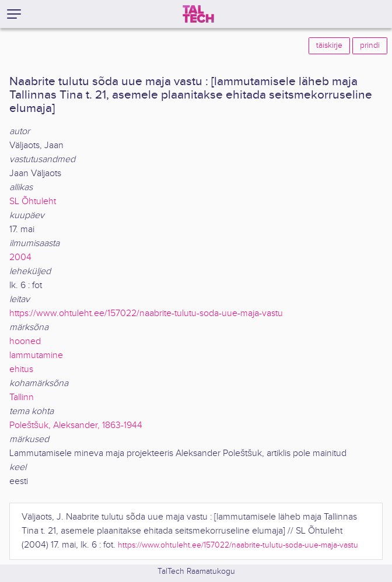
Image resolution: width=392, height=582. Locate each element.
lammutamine (36, 355)
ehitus (21, 369)
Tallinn (22, 397)
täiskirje (329, 45)
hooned (25, 341)
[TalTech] (198, 14)
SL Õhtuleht (33, 201)
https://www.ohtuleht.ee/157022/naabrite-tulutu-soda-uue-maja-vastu (146, 313)
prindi (370, 45)
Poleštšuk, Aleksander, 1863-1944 (76, 425)
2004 (20, 257)
